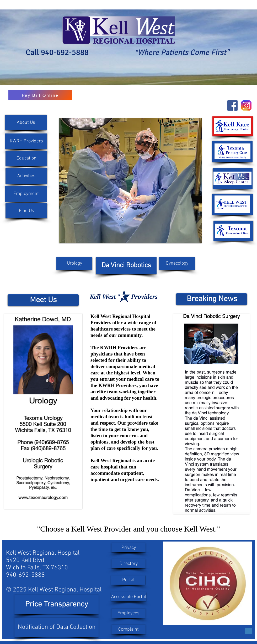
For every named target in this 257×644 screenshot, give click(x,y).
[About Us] (26, 123)
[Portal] (128, 580)
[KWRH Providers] (26, 141)
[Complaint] (128, 629)
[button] (26, 194)
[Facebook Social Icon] (232, 105)
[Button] (249, 631)
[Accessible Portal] (129, 597)
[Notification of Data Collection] (57, 627)
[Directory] (128, 564)
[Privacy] (128, 548)
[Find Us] (26, 211)
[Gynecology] (177, 264)
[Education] (26, 158)
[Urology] (74, 264)
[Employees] (128, 613)
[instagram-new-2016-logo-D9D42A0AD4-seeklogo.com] (246, 105)
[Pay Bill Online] (40, 95)
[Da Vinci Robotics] (126, 266)
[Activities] (26, 176)
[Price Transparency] (57, 605)
